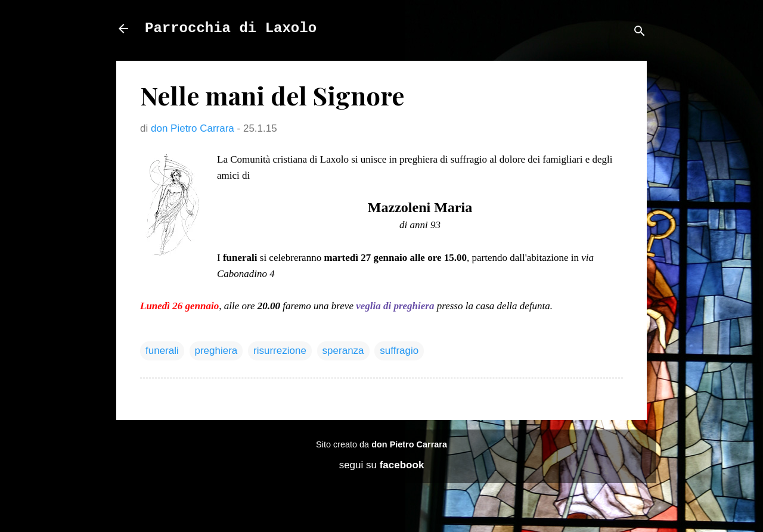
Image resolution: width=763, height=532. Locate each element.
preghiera (216, 351)
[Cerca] (640, 32)
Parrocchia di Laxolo (231, 28)
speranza (343, 351)
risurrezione (280, 351)
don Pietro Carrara (409, 444)
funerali (162, 351)
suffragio (399, 351)
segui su (382, 465)
